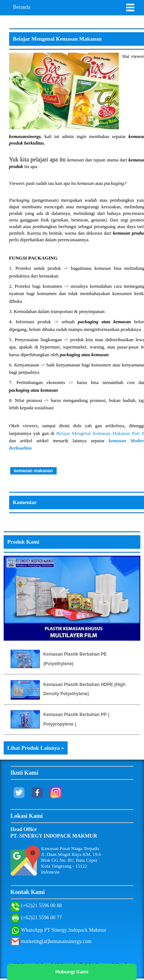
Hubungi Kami (72, 972)
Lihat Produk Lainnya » (36, 748)
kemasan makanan (33, 471)
